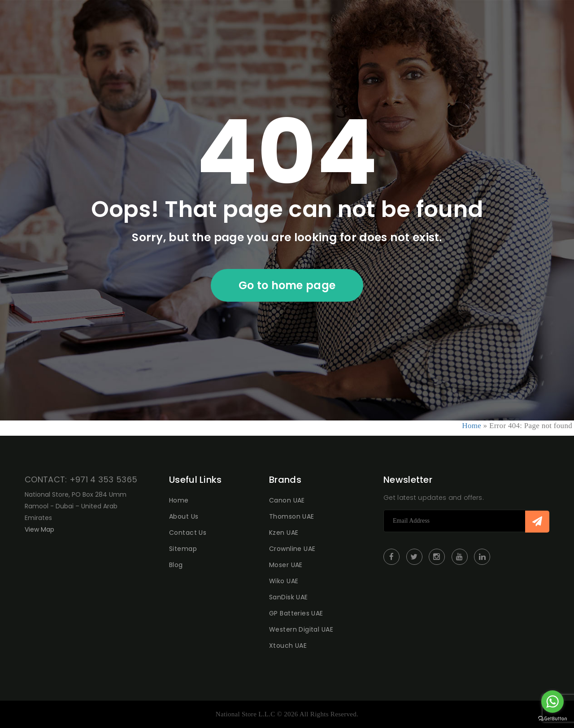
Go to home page (287, 285)
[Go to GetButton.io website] (552, 719)
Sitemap (183, 549)
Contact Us (188, 533)
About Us (184, 516)
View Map (39, 529)
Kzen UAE (284, 533)
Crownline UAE (292, 549)
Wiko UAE (284, 581)
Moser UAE (286, 565)
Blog (176, 565)
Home (472, 426)
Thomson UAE (292, 516)
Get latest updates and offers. (434, 498)
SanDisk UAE (289, 597)
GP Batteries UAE (296, 613)
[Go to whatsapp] (552, 702)
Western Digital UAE (301, 629)
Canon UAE (287, 500)
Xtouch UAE (288, 646)
